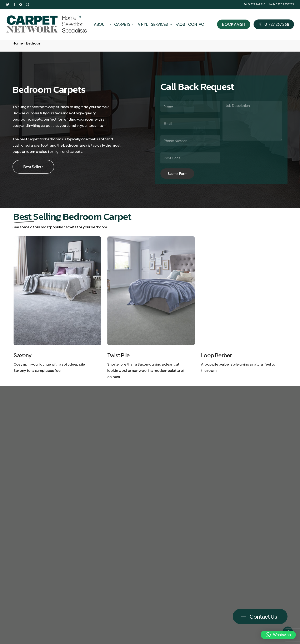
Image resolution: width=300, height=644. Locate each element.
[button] (33, 167)
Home (18, 43)
